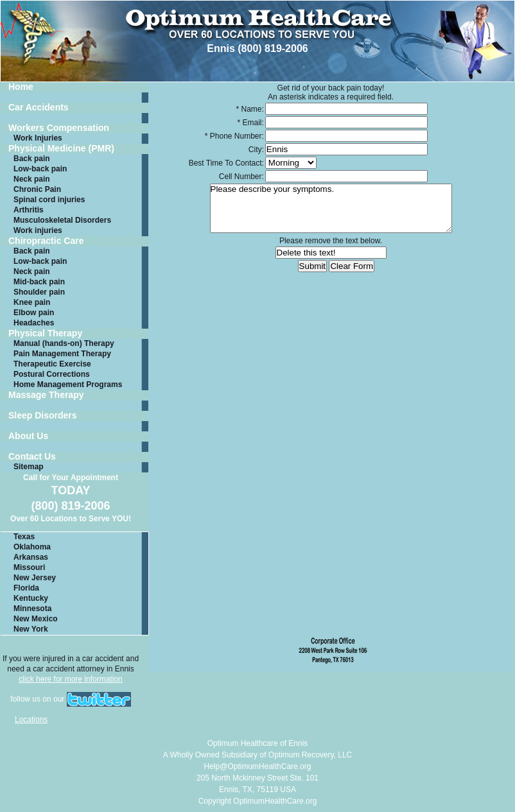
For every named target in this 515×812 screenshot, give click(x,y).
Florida (26, 588)
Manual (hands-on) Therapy (64, 343)
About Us (28, 436)
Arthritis (29, 210)
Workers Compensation (59, 128)
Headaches (34, 323)
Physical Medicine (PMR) (61, 149)
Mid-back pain (39, 282)
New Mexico (36, 619)
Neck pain (32, 179)
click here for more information (70, 679)
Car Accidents (39, 108)
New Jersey (35, 578)
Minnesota (32, 609)
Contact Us (32, 457)
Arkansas (31, 557)
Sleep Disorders (43, 416)
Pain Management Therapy (62, 354)
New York (31, 629)
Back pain (32, 159)
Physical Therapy (45, 333)
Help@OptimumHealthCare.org (258, 766)
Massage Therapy (46, 395)
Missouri (29, 567)
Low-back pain (40, 169)
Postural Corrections (52, 374)
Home (21, 87)
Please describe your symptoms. (331, 208)
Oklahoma (32, 547)
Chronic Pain (37, 189)
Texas (24, 537)
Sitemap (29, 467)
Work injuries (38, 230)
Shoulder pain (39, 292)
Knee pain (32, 302)
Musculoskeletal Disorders (62, 220)
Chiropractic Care (46, 241)
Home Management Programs (68, 384)
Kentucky (31, 598)
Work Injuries (38, 138)
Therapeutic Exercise (52, 364)
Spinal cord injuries (49, 200)
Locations (31, 720)
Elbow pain (34, 313)
